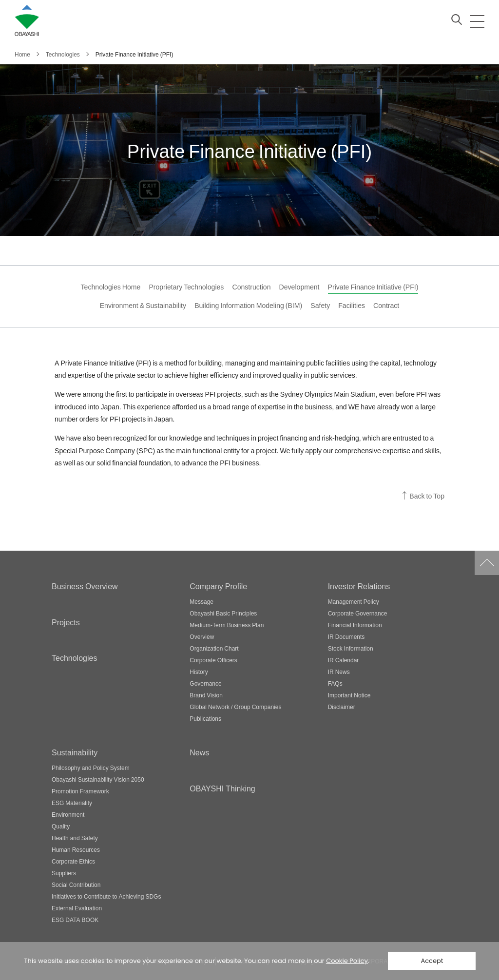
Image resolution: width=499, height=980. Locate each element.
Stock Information (351, 648)
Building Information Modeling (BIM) (248, 305)
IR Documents (346, 636)
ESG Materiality (72, 803)
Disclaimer (342, 707)
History (199, 672)
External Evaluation (77, 908)
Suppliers (64, 873)
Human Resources (76, 849)
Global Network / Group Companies (235, 707)
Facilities (352, 305)
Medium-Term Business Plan (227, 625)
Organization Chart (214, 648)
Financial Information (355, 625)
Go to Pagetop (487, 563)
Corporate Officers (213, 660)
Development (299, 287)
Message (202, 601)
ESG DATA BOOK (75, 920)
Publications (205, 718)
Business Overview (85, 586)
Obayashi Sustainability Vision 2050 (98, 779)
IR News (339, 672)
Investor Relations (359, 586)
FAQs (335, 683)
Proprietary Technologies (186, 287)
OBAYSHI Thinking (222, 788)
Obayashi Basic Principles (223, 613)
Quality (61, 826)
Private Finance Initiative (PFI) (373, 287)
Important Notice (349, 695)
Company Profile (218, 586)
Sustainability (75, 752)
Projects (66, 622)
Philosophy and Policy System (91, 768)
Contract (386, 305)
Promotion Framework (80, 791)
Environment (68, 814)
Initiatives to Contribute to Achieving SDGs (106, 896)
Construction (251, 287)
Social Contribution (76, 884)
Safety (320, 305)
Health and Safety (75, 838)
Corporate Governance (358, 613)
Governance (205, 683)
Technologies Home (111, 287)
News (199, 752)
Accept (432, 961)
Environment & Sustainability (143, 305)
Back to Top (427, 496)
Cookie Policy (347, 961)
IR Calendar (344, 660)
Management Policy (354, 601)
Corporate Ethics (73, 861)
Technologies (74, 657)
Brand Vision (206, 695)
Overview (202, 636)
